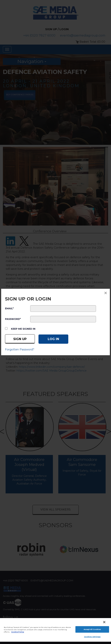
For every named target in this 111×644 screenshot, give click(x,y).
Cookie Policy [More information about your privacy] (18, 632)
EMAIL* (9, 308)
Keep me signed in (23, 329)
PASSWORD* (13, 319)
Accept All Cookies (92, 629)
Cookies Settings (92, 637)
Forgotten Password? (20, 349)
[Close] (104, 622)
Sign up (20, 339)
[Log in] (53, 339)
